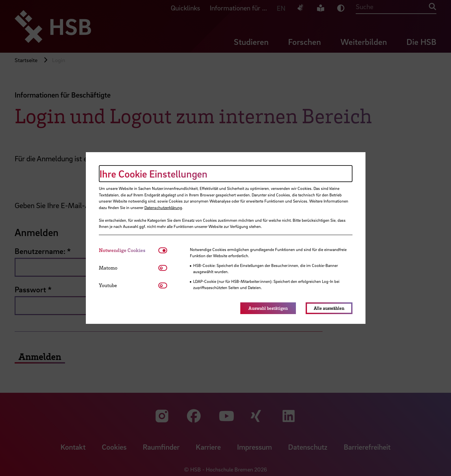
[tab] (129, 250)
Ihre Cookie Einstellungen (153, 174)
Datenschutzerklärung (163, 207)
